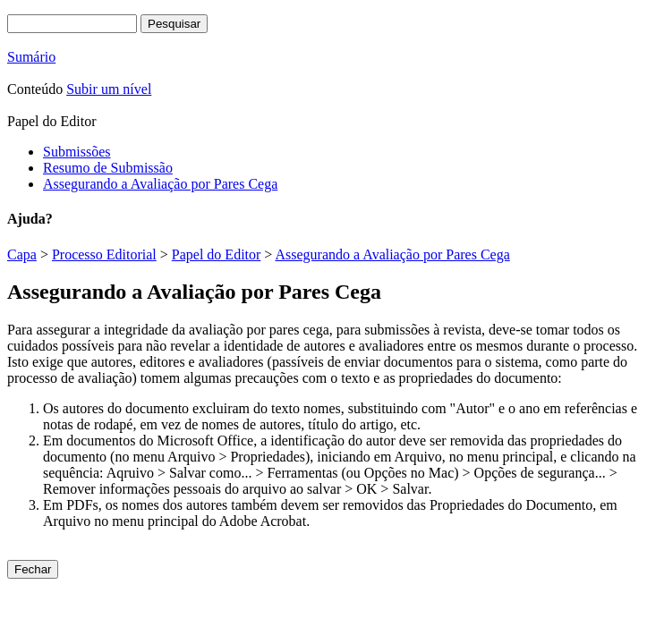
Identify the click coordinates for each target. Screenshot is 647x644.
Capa (22, 254)
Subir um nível (109, 89)
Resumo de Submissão (108, 168)
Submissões (77, 152)
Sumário (31, 57)
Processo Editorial (104, 254)
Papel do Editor (217, 254)
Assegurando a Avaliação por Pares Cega (160, 184)
